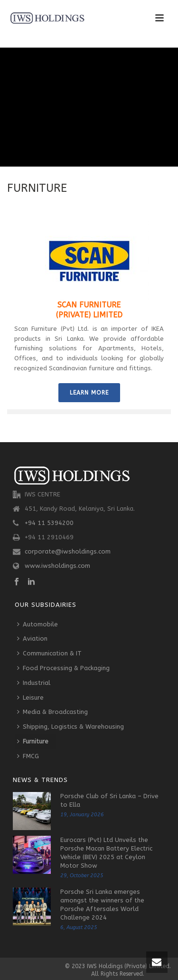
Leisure (30, 698)
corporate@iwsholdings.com (68, 551)
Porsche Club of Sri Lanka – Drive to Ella (109, 800)
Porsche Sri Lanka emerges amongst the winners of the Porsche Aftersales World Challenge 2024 (102, 905)
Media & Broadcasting (52, 712)
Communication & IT (49, 653)
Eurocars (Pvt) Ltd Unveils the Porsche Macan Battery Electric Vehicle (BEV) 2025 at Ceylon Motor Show (106, 853)
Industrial (34, 683)
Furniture (33, 741)
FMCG (28, 756)
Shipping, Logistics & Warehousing (70, 727)
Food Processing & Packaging (63, 668)
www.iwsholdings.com (57, 566)
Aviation (32, 638)
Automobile (37, 624)
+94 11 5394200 (49, 523)
